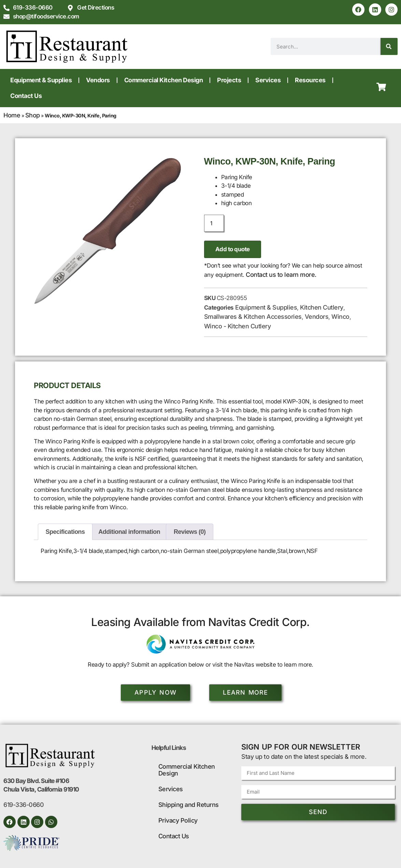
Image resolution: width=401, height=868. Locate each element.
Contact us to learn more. (281, 275)
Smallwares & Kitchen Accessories (253, 317)
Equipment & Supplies (41, 80)
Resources (310, 80)
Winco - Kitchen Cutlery (238, 326)
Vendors (98, 80)
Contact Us (26, 96)
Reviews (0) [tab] (190, 532)
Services (268, 80)
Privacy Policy (178, 820)
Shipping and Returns (189, 805)
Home (12, 115)
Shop (33, 115)
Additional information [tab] (129, 532)
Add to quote (233, 249)
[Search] (389, 46)
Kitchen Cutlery (322, 307)
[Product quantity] (214, 223)
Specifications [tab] (65, 532)
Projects (229, 80)
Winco (340, 317)
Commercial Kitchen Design (164, 80)
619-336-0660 (24, 805)
